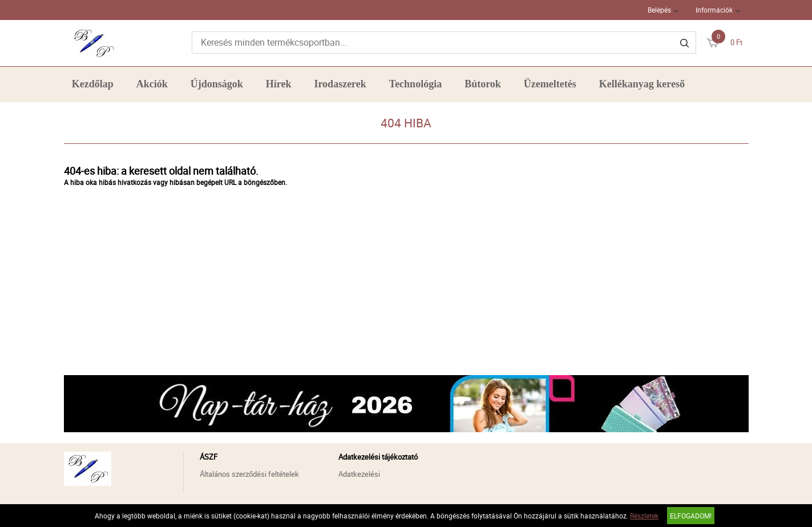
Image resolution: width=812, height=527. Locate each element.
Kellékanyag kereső (642, 84)
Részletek (644, 516)
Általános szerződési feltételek (249, 474)
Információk (714, 10)
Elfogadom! (691, 516)
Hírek (279, 84)
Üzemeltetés (550, 84)
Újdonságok (217, 84)
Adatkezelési (359, 474)
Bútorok (483, 84)
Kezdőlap (93, 84)
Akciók (152, 84)
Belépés (659, 10)
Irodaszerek (340, 84)
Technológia (415, 84)
